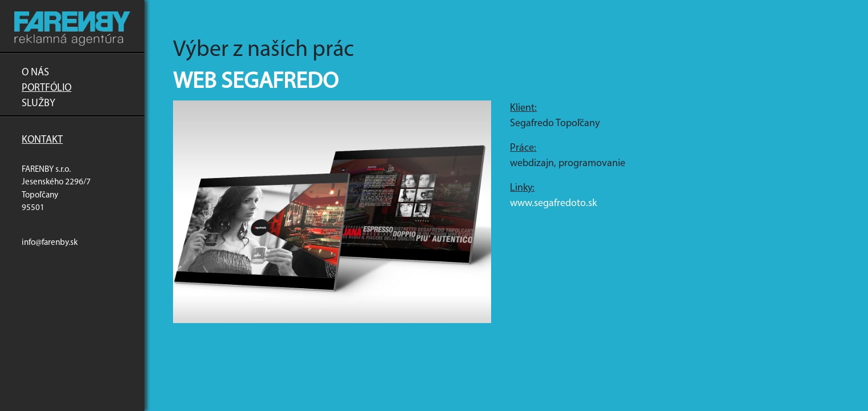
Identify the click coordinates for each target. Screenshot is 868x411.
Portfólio (47, 88)
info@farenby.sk (50, 243)
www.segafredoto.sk (553, 204)
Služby (39, 104)
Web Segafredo (256, 82)
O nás (35, 73)
